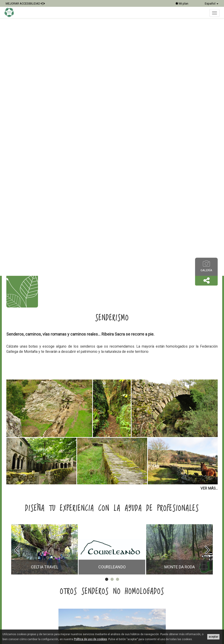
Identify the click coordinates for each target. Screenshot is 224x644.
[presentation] (17, 550)
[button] (206, 281)
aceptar (213, 637)
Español (212, 4)
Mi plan (182, 4)
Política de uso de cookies (90, 639)
